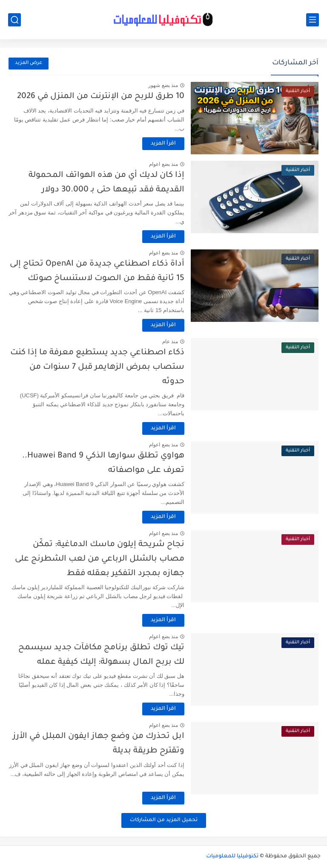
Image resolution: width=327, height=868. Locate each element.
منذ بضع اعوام (163, 164)
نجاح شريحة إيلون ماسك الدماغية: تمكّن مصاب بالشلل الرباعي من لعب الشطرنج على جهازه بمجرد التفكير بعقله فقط (100, 559)
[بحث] (14, 20)
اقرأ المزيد (163, 144)
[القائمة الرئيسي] (313, 20)
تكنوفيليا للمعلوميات (232, 856)
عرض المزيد (29, 63)
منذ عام (170, 341)
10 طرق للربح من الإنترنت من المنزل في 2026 (101, 97)
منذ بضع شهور (163, 85)
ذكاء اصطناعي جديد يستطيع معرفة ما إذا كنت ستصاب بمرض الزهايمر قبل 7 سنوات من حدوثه (97, 367)
